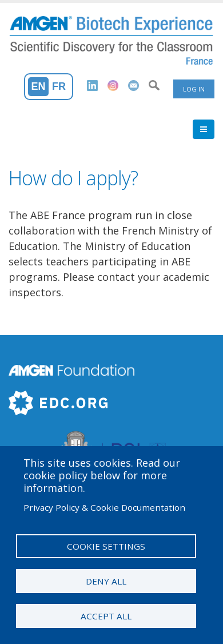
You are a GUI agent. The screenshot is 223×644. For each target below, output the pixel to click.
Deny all (106, 581)
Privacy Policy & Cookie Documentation (104, 507)
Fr (59, 86)
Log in (194, 89)
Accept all (106, 616)
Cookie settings (106, 546)
